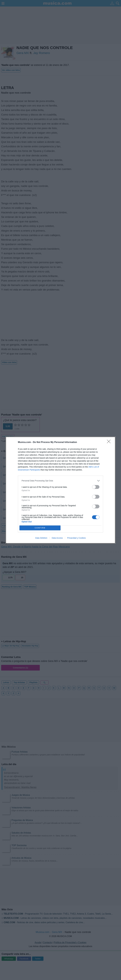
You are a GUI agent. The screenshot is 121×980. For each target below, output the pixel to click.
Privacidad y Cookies (76, 538)
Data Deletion (41, 538)
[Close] (110, 442)
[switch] (96, 487)
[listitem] (60, 481)
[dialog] (60, 490)
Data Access (57, 538)
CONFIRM (40, 528)
